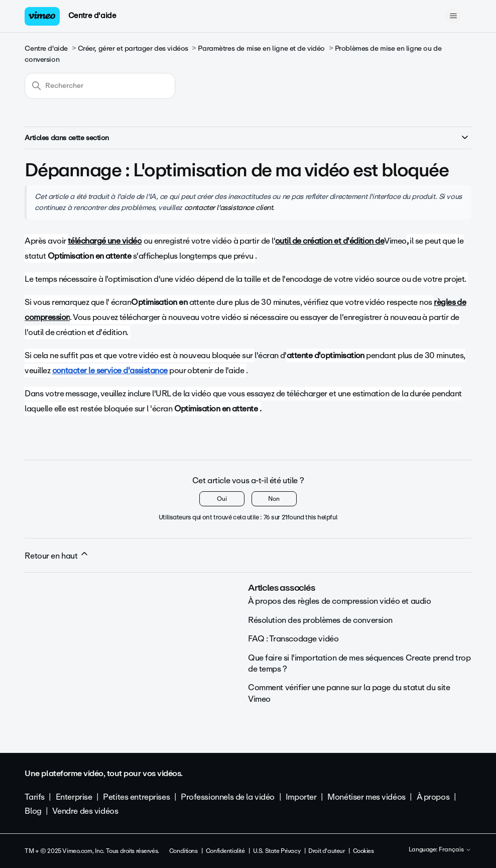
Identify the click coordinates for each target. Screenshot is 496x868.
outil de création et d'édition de (330, 241)
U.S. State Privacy (277, 851)
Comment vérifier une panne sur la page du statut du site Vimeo (349, 693)
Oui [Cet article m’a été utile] (222, 499)
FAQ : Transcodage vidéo (293, 639)
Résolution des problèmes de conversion (320, 620)
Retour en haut (57, 556)
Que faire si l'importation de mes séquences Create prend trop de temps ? (359, 663)
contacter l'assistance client (229, 207)
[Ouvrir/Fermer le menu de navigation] (454, 16)
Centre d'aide (92, 16)
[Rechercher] (100, 86)
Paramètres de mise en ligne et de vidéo (261, 48)
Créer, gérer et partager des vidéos (133, 48)
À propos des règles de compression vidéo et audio (339, 601)
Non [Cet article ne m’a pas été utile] (274, 499)
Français (455, 850)
